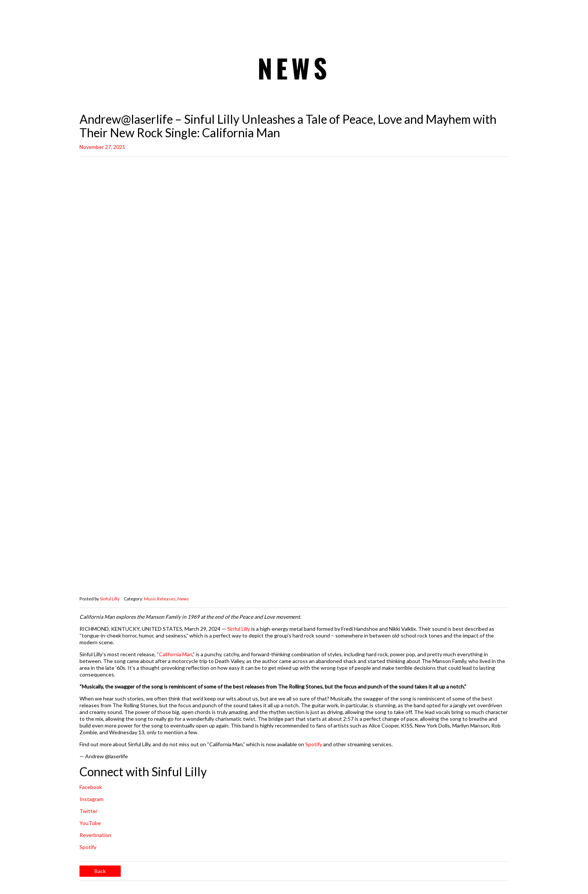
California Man (176, 654)
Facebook (91, 787)
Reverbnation (95, 835)
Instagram (91, 799)
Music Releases (160, 599)
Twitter (88, 811)
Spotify (314, 744)
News (183, 599)
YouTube (90, 823)
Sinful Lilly (110, 599)
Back (100, 871)
